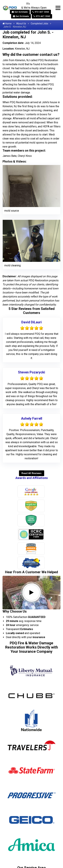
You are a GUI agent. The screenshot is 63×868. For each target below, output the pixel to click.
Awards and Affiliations (32, 478)
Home (7, 24)
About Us (21, 24)
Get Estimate (20, 12)
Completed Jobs (39, 24)
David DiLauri (32, 322)
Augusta (15, 746)
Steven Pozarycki (32, 372)
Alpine (14, 724)
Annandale (17, 735)
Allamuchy (16, 712)
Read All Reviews (32, 473)
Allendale (16, 718)
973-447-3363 (41, 12)
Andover (15, 729)
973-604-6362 (32, 798)
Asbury (14, 741)
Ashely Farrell (32, 418)
